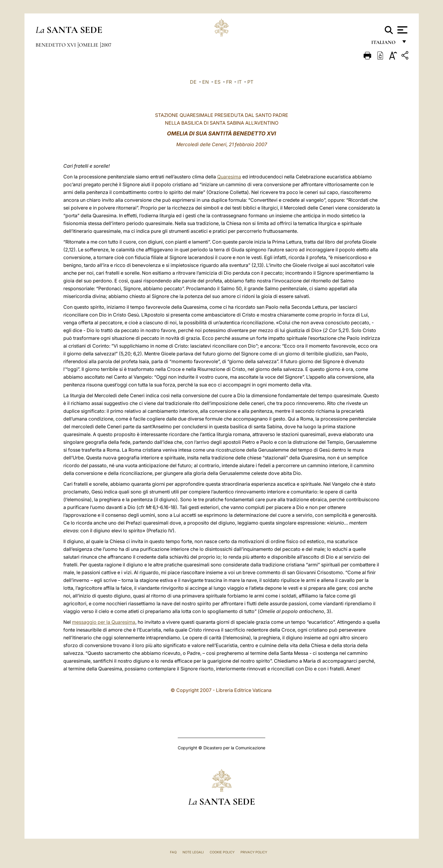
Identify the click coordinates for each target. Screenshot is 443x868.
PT (250, 82)
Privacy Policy (254, 852)
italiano (385, 44)
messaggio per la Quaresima (104, 622)
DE (193, 82)
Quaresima (229, 177)
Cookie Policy (222, 852)
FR (229, 82)
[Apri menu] (402, 30)
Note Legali (193, 852)
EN (206, 82)
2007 (106, 45)
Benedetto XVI (56, 45)
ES (217, 82)
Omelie (89, 45)
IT (240, 82)
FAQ (173, 852)
